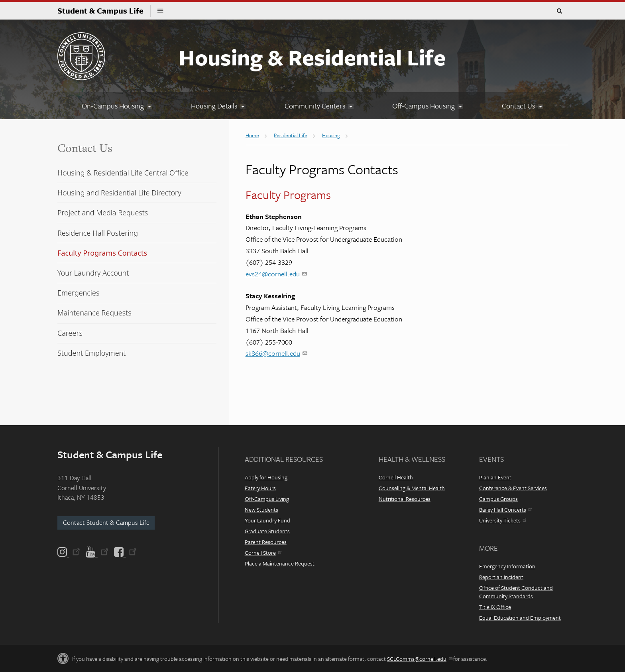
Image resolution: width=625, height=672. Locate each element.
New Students (261, 509)
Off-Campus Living (267, 499)
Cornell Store (263, 553)
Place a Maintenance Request (280, 563)
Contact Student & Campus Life (106, 522)
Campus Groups (498, 499)
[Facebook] (125, 552)
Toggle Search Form (559, 11)
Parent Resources (266, 542)
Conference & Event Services (513, 488)
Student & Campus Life (104, 11)
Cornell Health (396, 477)
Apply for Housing (266, 477)
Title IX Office (495, 607)
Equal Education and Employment (520, 618)
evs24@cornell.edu (276, 274)
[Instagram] (69, 552)
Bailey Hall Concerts (505, 509)
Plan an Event (495, 477)
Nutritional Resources (405, 499)
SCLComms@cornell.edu (420, 659)
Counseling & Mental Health (412, 488)
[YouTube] (97, 552)
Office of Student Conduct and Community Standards (516, 592)
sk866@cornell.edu (276, 353)
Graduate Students (267, 531)
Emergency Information (507, 566)
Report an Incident (501, 577)
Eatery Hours (260, 488)
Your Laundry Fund (267, 520)
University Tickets (503, 520)
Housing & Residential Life (312, 57)
